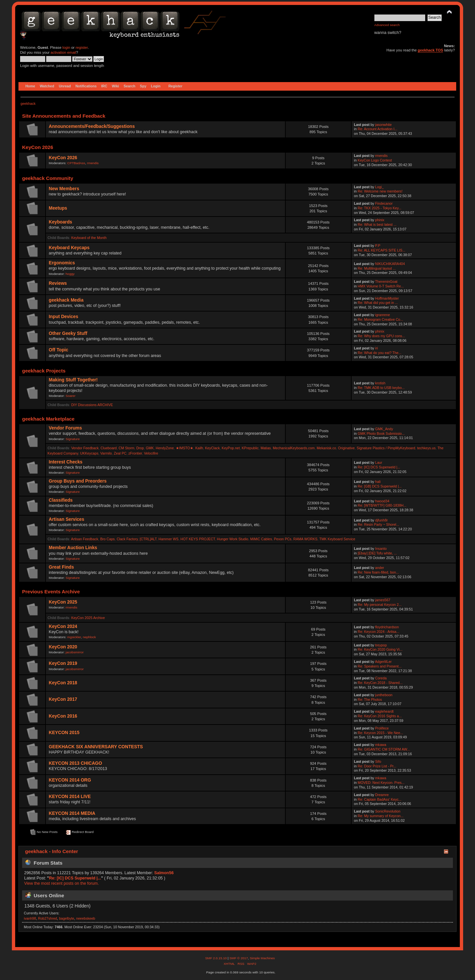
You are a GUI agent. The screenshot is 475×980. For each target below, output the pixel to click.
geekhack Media (66, 300)
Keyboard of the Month (89, 238)
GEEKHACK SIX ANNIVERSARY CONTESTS (96, 747)
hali (378, 482)
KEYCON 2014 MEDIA (72, 813)
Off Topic (59, 350)
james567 (383, 600)
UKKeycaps (89, 453)
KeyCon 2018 (63, 683)
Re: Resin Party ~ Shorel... (378, 524)
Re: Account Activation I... (377, 129)
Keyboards (61, 222)
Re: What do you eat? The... (379, 353)
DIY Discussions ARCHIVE (92, 405)
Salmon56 (164, 873)
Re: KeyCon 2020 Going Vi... (380, 649)
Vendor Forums (65, 428)
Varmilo (106, 453)
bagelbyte (67, 918)
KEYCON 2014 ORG (70, 780)
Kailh (199, 448)
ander (380, 568)
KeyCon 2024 (63, 626)
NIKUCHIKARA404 (390, 264)
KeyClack (212, 448)
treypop (381, 645)
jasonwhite (383, 125)
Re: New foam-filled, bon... (378, 572)
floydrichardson (387, 627)
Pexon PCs (283, 539)
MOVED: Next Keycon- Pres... (381, 783)
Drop (140, 448)
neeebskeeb (86, 918)
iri (376, 348)
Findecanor (384, 203)
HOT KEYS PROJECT (198, 539)
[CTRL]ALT (148, 539)
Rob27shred (47, 918)
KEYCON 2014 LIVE (70, 797)
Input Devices (63, 317)
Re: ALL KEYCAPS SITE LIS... (381, 250)
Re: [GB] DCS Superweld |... (380, 486)
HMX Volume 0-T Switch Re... (381, 286)
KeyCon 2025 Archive (88, 618)
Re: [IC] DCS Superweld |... (379, 467)
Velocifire (151, 453)
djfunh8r (381, 520)
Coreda (381, 678)
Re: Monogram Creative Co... (380, 319)
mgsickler (74, 637)
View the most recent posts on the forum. (61, 883)
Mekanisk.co (326, 448)
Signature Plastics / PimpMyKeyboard (386, 448)
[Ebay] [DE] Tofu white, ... (377, 553)
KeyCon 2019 (63, 663)
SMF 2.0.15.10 (216, 958)
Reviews (58, 283)
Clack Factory (127, 539)
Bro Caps (108, 539)
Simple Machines (262, 958)
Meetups (58, 208)
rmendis (93, 163)
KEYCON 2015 (64, 733)
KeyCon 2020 (63, 647)
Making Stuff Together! (73, 380)
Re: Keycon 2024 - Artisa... (378, 632)
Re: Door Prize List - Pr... (377, 766)
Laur (379, 462)
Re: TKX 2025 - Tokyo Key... (380, 208)
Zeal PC (120, 453)
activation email (63, 52)
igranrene (382, 315)
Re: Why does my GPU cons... (381, 336)
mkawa (381, 745)
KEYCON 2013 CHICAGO (76, 763)
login (66, 47)
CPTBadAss (76, 163)
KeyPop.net (231, 448)
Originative (347, 448)
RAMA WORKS (305, 539)
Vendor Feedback (85, 448)
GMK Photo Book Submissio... (381, 433)
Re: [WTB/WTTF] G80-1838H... (382, 505)
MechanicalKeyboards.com (294, 448)
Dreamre (382, 795)
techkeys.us (426, 448)
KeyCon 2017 (63, 699)
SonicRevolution (388, 811)
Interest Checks (66, 462)
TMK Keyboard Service (337, 539)
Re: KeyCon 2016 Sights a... (380, 716)
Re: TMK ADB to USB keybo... (381, 388)
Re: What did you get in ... (378, 303)
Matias (266, 448)
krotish (380, 383)
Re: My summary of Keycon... (380, 816)
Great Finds (61, 567)
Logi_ (379, 187)
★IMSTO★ (185, 448)
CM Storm (127, 448)
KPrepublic (250, 448)
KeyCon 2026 (63, 158)
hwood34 (382, 501)
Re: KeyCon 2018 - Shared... (380, 683)
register (82, 47)
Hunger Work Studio (233, 539)
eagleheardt (384, 711)
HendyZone (165, 448)
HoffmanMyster (387, 298)
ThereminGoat (386, 282)
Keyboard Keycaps (69, 248)
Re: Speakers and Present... (380, 666)
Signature (73, 439)
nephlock (89, 637)
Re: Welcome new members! (380, 191)
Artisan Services (67, 519)
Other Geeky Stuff (68, 333)
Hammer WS (169, 539)
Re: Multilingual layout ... (377, 268)
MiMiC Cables (261, 539)
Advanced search (387, 25)
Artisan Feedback (84, 539)
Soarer (71, 396)
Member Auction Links (73, 548)
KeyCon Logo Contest (375, 160)
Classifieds (61, 500)
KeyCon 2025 (63, 602)
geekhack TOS (430, 50)
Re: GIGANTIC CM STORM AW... (384, 749)
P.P (378, 246)
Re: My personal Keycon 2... (380, 605)
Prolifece (382, 728)
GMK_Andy (384, 429)
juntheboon (384, 695)
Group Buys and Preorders (78, 481)
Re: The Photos (370, 699)
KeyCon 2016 (63, 716)
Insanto (381, 549)
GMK (150, 448)
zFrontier (135, 453)
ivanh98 (30, 918)
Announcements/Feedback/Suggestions (92, 126)
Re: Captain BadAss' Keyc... (380, 799)
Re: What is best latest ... (377, 224)
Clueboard (109, 448)
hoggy (70, 274)
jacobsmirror (75, 652)
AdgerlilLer (383, 662)
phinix (380, 220)
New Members (64, 189)
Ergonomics (62, 263)
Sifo (378, 761)
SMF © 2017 (238, 958)
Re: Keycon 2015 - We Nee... (380, 733)
